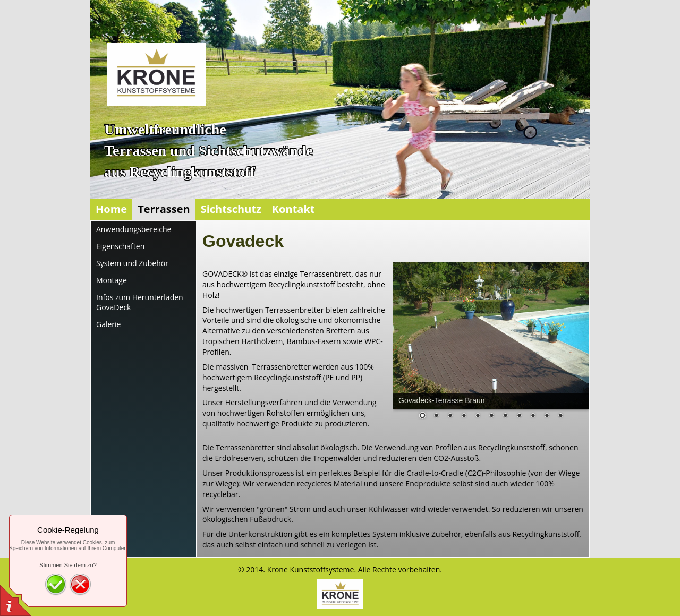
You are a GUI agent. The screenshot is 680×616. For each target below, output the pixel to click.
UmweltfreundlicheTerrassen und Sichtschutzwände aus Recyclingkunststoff (209, 151)
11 (560, 416)
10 (547, 416)
